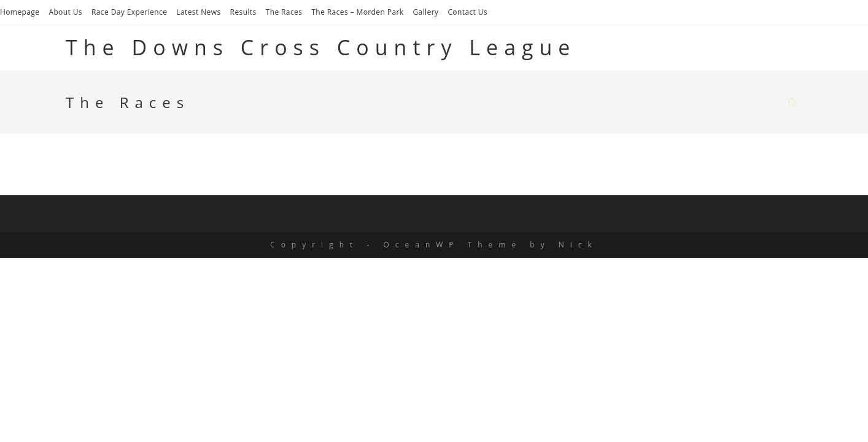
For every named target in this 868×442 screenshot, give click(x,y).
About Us (65, 12)
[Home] (795, 103)
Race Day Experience (129, 12)
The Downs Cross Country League (321, 47)
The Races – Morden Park (357, 12)
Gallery (425, 12)
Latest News (198, 12)
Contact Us (467, 12)
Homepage (20, 12)
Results (243, 12)
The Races (284, 12)
